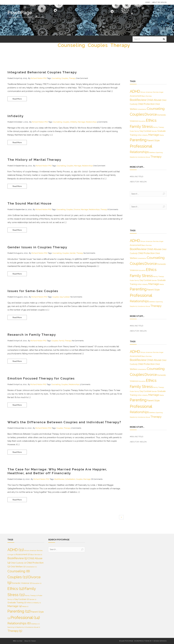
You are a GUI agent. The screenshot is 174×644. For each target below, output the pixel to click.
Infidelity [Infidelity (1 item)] (145, 135)
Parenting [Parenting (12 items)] (138, 140)
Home (148, 2)
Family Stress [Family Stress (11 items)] (141, 126)
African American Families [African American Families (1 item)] (150, 92)
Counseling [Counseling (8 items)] (156, 109)
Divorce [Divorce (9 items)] (151, 114)
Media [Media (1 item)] (162, 135)
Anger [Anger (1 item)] (161, 92)
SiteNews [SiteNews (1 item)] (152, 152)
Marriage (81, 122)
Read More (17, 99)
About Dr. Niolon (159, 2)
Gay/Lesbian (65, 297)
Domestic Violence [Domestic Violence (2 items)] (22, 583)
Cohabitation (70, 479)
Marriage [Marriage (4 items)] (154, 135)
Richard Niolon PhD (39, 78)
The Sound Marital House (29, 203)
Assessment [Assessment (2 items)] (136, 96)
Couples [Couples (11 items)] (137, 114)
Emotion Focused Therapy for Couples (41, 378)
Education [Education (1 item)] (142, 121)
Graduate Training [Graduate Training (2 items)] (17, 602)
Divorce (77, 209)
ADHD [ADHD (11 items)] (135, 91)
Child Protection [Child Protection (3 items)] (146, 104)
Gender (73, 253)
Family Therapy (65, 341)
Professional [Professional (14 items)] (141, 146)
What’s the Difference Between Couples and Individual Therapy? (64, 422)
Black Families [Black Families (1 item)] (147, 96)
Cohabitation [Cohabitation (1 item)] (142, 109)
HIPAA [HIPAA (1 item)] (139, 135)
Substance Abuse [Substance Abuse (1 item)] (144, 157)
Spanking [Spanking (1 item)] (159, 152)
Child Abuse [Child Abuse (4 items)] (154, 100)
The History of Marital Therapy (34, 160)
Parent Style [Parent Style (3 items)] (153, 140)
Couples (98, 45)
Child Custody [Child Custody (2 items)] (18, 563)
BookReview (59, 479)
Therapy (120, 45)
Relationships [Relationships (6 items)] (139, 152)
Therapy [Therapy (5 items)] (156, 157)
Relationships (91, 122)
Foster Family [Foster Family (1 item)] (134, 131)
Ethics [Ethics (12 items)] (151, 120)
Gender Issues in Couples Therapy (37, 247)
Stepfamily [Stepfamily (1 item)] (134, 157)
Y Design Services (159, 641)
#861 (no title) (137, 177)
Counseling (71, 45)
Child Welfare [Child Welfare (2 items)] (18, 567)
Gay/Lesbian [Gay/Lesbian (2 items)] (145, 131)
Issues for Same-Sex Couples (33, 291)
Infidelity (16, 116)
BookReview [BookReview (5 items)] (138, 100)
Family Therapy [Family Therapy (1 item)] (159, 127)
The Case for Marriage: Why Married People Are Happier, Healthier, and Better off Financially (57, 471)
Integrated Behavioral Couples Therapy (42, 72)
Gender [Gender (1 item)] (154, 131)
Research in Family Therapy (32, 335)
